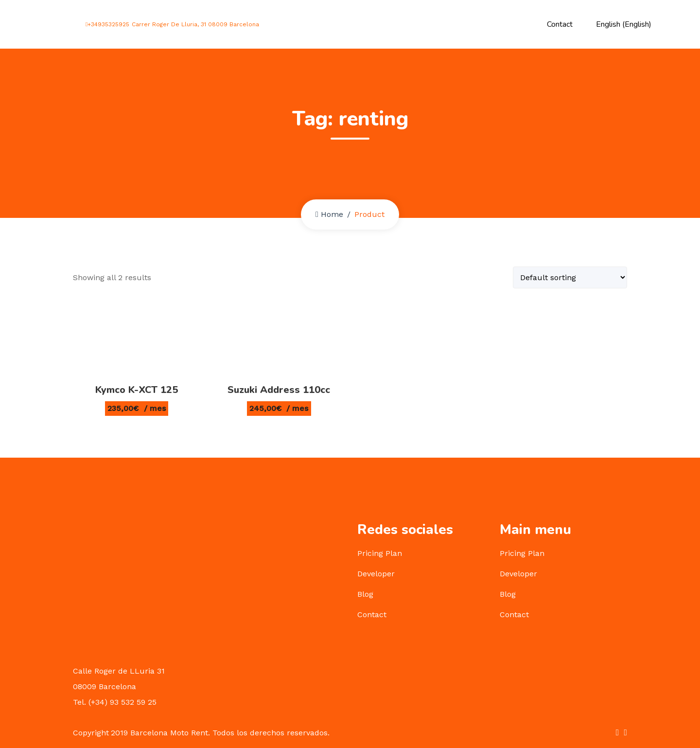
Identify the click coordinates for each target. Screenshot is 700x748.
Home (329, 214)
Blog (365, 594)
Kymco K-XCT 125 (137, 390)
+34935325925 (107, 24)
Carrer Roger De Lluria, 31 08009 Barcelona (194, 24)
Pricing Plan (380, 553)
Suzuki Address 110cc (279, 390)
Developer (376, 574)
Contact (560, 24)
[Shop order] (570, 277)
